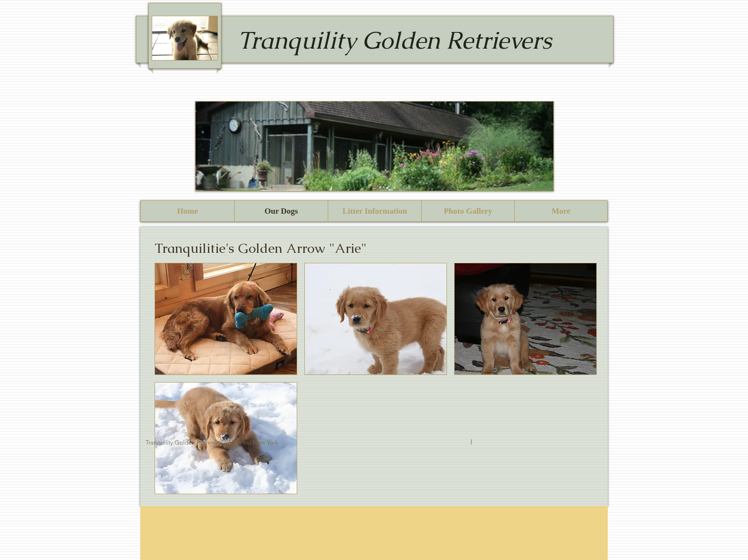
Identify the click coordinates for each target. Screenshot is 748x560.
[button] (226, 319)
